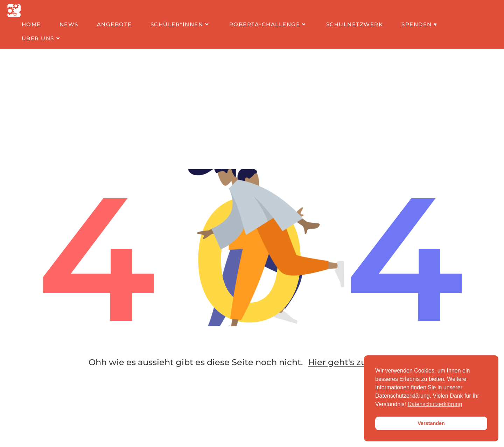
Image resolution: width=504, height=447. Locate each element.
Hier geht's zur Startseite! (362, 362)
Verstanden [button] (431, 423)
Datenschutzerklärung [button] (435, 404)
